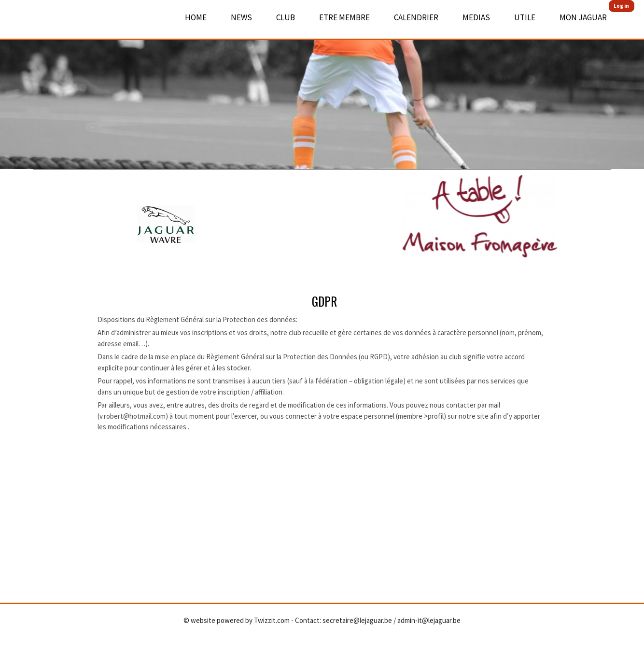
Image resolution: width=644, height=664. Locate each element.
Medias (476, 17)
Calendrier (416, 17)
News (241, 17)
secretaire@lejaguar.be (357, 620)
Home (196, 17)
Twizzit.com (272, 620)
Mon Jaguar (583, 17)
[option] (322, 85)
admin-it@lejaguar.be (429, 620)
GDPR (324, 301)
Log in (621, 6)
